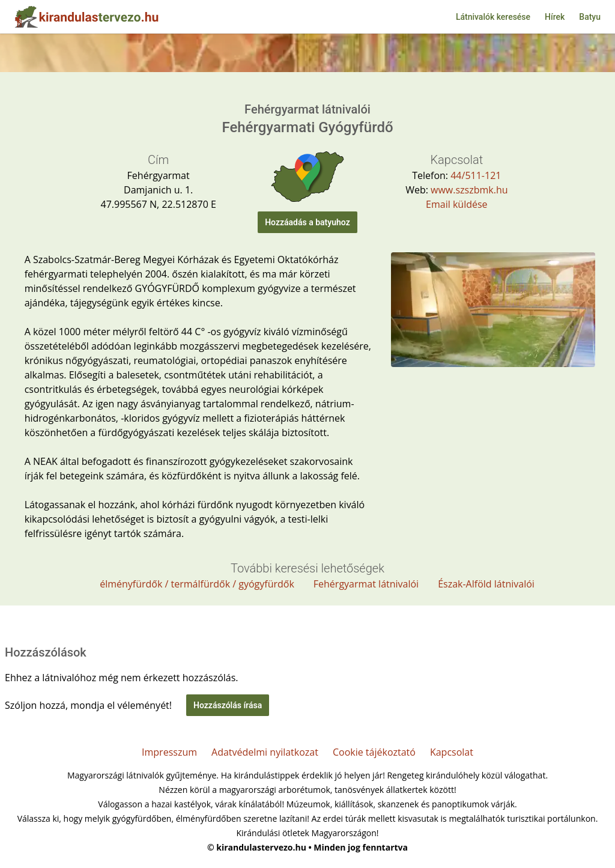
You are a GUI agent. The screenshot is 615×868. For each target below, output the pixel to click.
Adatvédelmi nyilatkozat (265, 752)
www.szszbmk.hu (469, 190)
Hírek (555, 17)
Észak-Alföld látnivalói (486, 584)
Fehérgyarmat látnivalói (366, 584)
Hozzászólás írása (228, 705)
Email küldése (456, 204)
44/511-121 (476, 175)
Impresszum (169, 752)
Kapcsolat (452, 752)
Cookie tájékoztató (374, 752)
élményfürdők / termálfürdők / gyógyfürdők (197, 584)
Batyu (590, 17)
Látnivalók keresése (493, 17)
